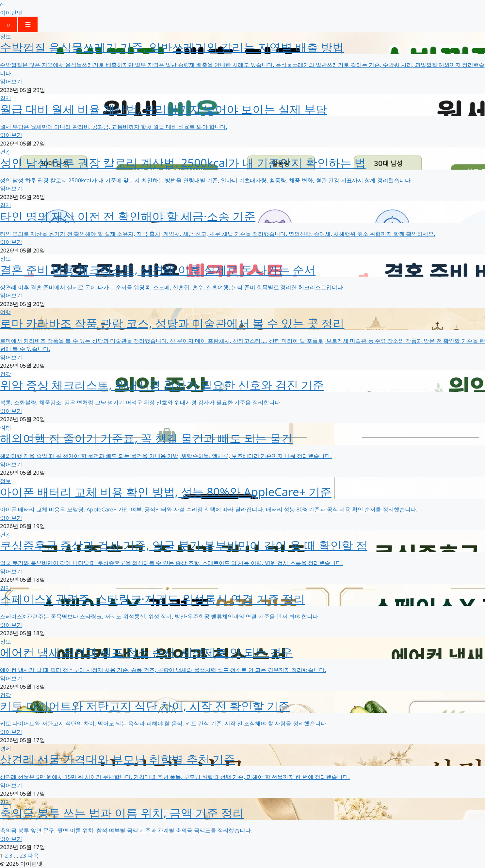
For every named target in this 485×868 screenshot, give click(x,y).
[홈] (242, 8)
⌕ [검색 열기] (8, 24)
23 (23, 855)
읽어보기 (11, 81)
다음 (33, 855)
